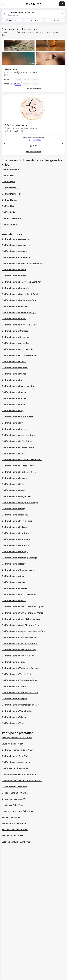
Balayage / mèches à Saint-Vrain (17, 738)
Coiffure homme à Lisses (14, 490)
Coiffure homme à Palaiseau (15, 588)
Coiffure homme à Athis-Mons (16, 257)
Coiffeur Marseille (10, 188)
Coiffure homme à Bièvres (14, 276)
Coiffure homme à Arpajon (14, 251)
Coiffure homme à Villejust (14, 699)
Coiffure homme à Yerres (14, 723)
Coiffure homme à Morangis (15, 552)
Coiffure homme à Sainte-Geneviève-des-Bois (24, 631)
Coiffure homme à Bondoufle (15, 288)
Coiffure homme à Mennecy (15, 515)
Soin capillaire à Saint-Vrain (15, 830)
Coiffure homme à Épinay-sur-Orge (18, 386)
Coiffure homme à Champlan (15, 337)
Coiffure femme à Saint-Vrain (16, 756)
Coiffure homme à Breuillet (14, 306)
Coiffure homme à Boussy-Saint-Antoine (21, 294)
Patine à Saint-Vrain (11, 817)
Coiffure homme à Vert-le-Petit (16, 674)
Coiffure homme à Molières (15, 527)
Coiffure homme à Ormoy (14, 576)
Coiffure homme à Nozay (14, 564)
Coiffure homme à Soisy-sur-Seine (18, 656)
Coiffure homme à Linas (13, 484)
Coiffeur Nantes (9, 200)
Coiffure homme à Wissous (15, 717)
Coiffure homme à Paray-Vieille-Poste (20, 594)
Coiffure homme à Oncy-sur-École (18, 570)
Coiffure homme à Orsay (13, 582)
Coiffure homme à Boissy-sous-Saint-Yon (22, 282)
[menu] (3, 4)
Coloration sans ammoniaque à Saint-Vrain (22, 781)
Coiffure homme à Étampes (15, 392)
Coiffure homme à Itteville (14, 429)
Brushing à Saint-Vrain (12, 744)
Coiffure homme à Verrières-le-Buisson (20, 668)
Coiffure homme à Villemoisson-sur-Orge (21, 705)
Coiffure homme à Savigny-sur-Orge (19, 650)
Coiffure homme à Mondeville (16, 533)
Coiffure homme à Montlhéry (15, 545)
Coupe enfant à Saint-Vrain (15, 787)
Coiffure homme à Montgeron (16, 539)
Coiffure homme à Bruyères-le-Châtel (20, 325)
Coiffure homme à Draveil (14, 374)
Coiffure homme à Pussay (14, 601)
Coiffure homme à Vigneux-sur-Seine (19, 680)
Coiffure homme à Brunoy (14, 319)
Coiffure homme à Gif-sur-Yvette (17, 417)
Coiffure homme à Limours (14, 478)
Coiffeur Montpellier (11, 194)
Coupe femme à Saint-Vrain (15, 793)
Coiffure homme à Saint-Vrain (16, 762)
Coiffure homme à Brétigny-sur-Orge (19, 300)
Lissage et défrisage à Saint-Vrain (18, 811)
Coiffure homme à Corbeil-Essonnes (19, 355)
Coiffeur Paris (8, 212)
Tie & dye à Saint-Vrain (12, 836)
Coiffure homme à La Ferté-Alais (17, 441)
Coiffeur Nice (8, 206)
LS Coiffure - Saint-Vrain (15, 125)
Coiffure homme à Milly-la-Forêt (17, 521)
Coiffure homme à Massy (14, 509)
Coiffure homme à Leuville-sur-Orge (19, 472)
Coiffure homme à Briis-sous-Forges (19, 312)
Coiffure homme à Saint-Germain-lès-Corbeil (23, 613)
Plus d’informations (33, 89)
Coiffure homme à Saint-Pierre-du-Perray (21, 625)
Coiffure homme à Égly (13, 380)
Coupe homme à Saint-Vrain (15, 799)
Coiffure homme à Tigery (14, 662)
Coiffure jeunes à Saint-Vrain (15, 768)
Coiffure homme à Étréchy (14, 404)
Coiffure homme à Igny (13, 423)
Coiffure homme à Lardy (13, 453)
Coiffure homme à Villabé (14, 686)
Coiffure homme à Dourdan (15, 368)
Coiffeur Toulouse (10, 224)
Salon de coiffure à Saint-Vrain (16, 842)
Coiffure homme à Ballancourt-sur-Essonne (22, 263)
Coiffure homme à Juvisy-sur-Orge (18, 435)
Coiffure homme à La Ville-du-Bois (18, 447)
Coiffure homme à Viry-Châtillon (17, 711)
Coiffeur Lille (8, 175)
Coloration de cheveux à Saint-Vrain (19, 774)
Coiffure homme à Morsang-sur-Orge (19, 558)
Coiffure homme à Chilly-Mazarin (17, 349)
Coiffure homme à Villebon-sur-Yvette (20, 693)
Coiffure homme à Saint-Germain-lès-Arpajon (23, 607)
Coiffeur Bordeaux (11, 169)
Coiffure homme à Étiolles (14, 398)
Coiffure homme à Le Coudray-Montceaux (22, 460)
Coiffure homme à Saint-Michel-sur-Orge (21, 619)
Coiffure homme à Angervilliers (16, 245)
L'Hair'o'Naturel (11, 69)
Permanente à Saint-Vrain (14, 823)
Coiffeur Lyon (8, 182)
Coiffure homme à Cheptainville (17, 343)
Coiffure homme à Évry (13, 411)
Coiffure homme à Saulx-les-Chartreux (20, 643)
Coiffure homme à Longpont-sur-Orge (20, 503)
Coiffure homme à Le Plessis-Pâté (18, 466)
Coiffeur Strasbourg (11, 218)
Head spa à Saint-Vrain (13, 805)
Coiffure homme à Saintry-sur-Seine (19, 637)
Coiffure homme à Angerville (15, 239)
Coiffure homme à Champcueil (16, 331)
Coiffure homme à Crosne (14, 362)
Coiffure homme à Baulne (14, 270)
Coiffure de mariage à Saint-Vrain (18, 750)
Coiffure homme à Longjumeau (16, 496)
